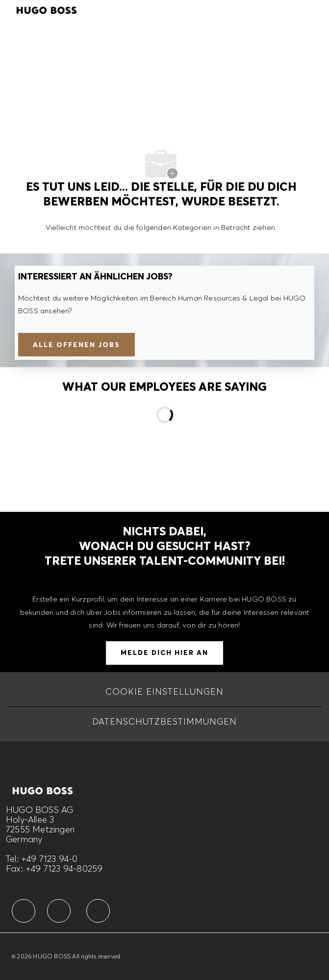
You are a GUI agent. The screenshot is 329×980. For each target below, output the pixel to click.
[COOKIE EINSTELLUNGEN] (164, 692)
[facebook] (24, 911)
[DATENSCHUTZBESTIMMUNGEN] (164, 722)
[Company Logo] (47, 9)
